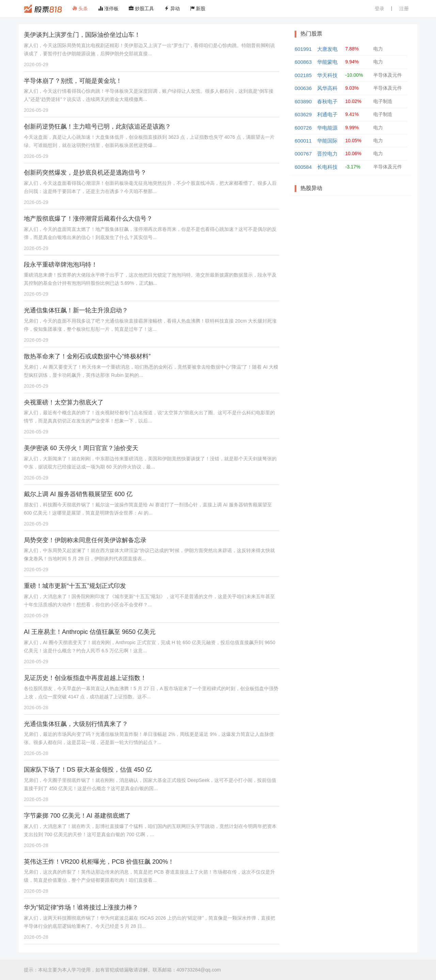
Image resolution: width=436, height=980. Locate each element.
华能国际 (327, 141)
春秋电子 (327, 101)
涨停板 (108, 9)
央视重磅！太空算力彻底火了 (64, 402)
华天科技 (327, 75)
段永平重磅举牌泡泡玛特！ (61, 265)
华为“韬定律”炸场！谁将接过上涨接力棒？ (81, 907)
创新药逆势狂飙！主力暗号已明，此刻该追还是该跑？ (97, 127)
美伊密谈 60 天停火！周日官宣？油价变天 (81, 448)
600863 (303, 62)
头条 (80, 9)
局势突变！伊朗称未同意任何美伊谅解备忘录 (85, 540)
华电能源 (327, 128)
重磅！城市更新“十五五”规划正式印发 (75, 586)
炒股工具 (141, 9)
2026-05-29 (36, 64)
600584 (303, 167)
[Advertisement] (351, 250)
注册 (404, 9)
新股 (198, 9)
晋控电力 (327, 154)
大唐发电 (327, 49)
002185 (303, 75)
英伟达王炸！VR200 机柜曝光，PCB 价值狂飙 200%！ (99, 862)
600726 (303, 128)
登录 (379, 9)
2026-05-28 (36, 708)
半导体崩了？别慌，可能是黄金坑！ (73, 81)
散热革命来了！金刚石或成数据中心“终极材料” (87, 356)
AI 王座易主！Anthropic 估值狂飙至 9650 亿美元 (90, 632)
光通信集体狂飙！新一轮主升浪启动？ (76, 310)
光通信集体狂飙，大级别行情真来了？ (76, 724)
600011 (303, 141)
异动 (172, 9)
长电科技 (327, 167)
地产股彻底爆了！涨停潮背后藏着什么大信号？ (88, 219)
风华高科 (327, 88)
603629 (303, 114)
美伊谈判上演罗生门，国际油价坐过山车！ (82, 35)
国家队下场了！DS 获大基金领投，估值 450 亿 (88, 770)
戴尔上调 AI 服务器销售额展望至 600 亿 (78, 494)
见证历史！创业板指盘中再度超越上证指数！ (85, 678)
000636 (303, 88)
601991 (303, 49)
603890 (303, 101)
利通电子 (327, 114)
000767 (303, 154)
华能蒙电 (327, 62)
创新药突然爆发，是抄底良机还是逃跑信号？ (85, 173)
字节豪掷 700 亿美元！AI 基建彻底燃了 (77, 816)
